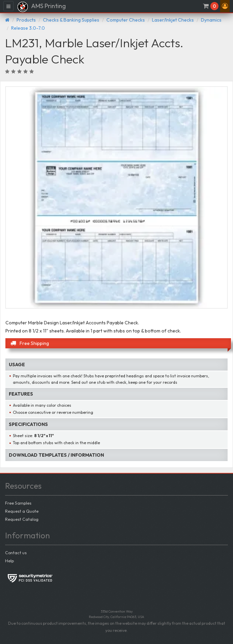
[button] (225, 6)
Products (26, 20)
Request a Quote (22, 511)
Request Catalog (22, 519)
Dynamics (211, 20)
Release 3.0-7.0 (28, 28)
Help (9, 561)
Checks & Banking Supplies (71, 20)
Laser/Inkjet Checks (173, 20)
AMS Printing (41, 7)
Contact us (16, 553)
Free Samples (18, 503)
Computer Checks (126, 20)
